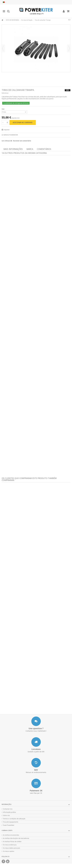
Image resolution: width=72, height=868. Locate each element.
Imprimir (7, 130)
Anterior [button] (3, 48)
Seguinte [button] (69, 48)
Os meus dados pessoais (11, 848)
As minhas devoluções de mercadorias (16, 838)
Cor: (3, 109)
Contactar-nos (8, 809)
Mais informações (13, 149)
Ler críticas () (7, 141)
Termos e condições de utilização (14, 819)
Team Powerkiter (9, 825)
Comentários (44, 149)
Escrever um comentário (22, 141)
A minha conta (7, 830)
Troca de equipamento (11, 822)
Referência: (5, 93)
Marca (30, 149)
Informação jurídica (9, 812)
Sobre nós (6, 815)
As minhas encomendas (11, 835)
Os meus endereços (10, 845)
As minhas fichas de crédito (12, 842)
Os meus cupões (9, 851)
